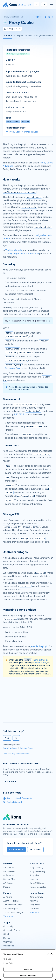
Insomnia (34, 879)
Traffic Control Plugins (14, 912)
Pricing (7, 887)
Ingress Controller (38, 887)
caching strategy (36, 660)
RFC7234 (19, 414)
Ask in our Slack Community (17, 798)
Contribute (11, 781)
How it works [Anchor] (12, 180)
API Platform (9, 867)
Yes (7, 738)
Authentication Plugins (13, 905)
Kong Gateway (36, 867)
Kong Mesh (35, 875)
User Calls (8, 942)
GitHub (6, 934)
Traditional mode (14, 250)
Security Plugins (11, 909)
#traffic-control (13, 122)
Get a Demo (35, 849)
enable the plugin (40, 646)
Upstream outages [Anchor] (15, 552)
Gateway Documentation (18, 54)
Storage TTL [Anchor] (11, 514)
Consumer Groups (14, 368)
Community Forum (11, 930)
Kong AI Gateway (38, 871)
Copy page (10, 29)
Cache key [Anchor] (9, 264)
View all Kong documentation (16, 754)
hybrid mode (40, 663)
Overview (7, 35)
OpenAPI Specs (37, 883)
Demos (7, 938)
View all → (8, 916)
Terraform (34, 909)
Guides (29, 35)
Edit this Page (26, 748)
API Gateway (9, 871)
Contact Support (12, 802)
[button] (50, 321)
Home (5, 17)
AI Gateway (9, 875)
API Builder (8, 883)
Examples (19, 35)
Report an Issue (10, 748)
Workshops (9, 946)
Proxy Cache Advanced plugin (24, 132)
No (16, 738)
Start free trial (16, 849)
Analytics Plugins (11, 901)
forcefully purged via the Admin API (21, 254)
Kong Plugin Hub (16, 17)
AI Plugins (8, 897)
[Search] (37, 4)
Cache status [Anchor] (11, 445)
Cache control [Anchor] (11, 399)
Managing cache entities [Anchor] (19, 610)
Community (8, 926)
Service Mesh (10, 879)
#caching (25, 122)
